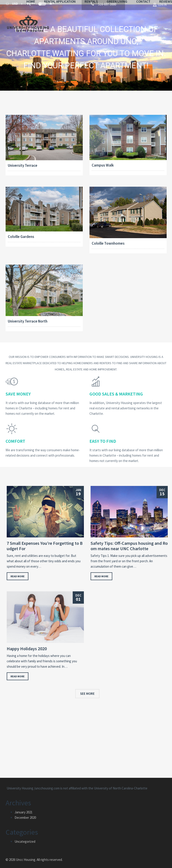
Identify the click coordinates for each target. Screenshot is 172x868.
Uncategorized (25, 837)
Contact (58, 25)
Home (55, 20)
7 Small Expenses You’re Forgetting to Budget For (45, 542)
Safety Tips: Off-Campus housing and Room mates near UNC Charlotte (129, 542)
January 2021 (23, 808)
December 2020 (25, 813)
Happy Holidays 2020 (27, 644)
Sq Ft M (40, 5)
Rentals (115, 20)
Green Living (141, 20)
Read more (18, 572)
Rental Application (84, 20)
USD (12, 5)
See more (87, 689)
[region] (86, 43)
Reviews (80, 25)
